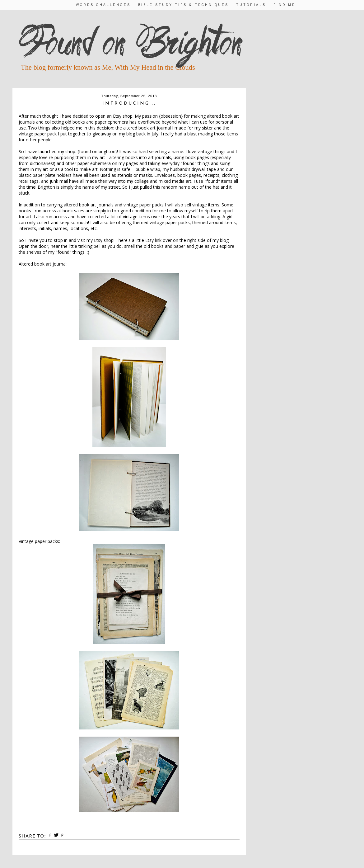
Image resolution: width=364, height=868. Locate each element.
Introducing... (129, 104)
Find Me (285, 5)
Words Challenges (103, 5)
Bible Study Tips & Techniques (183, 5)
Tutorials (251, 5)
